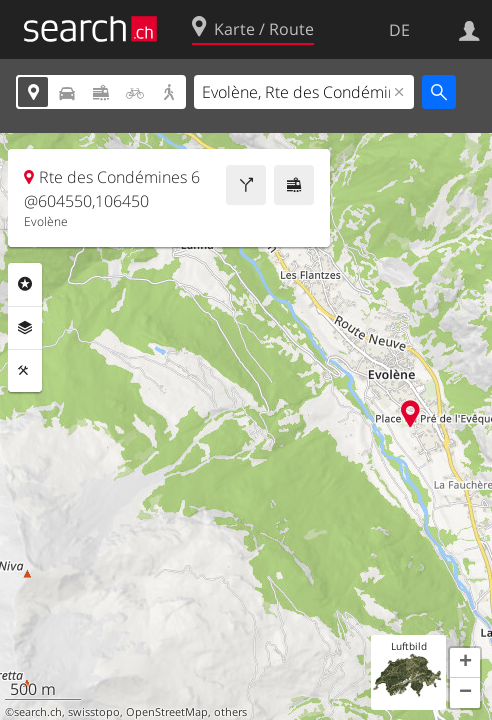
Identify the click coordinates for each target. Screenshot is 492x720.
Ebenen (25, 328)
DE (399, 30)
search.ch (38, 712)
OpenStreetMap (167, 712)
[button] (465, 663)
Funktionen (25, 371)
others (230, 712)
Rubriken (25, 284)
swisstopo (94, 712)
